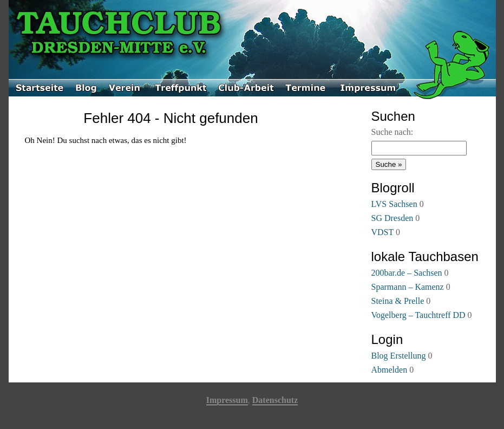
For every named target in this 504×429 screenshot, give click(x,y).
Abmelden (390, 370)
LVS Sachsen (394, 204)
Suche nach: (392, 132)
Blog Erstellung (399, 356)
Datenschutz (275, 400)
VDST (383, 232)
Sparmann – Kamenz (408, 287)
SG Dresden (392, 218)
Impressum (227, 400)
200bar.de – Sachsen (407, 273)
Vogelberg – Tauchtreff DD (418, 315)
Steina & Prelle (398, 301)
